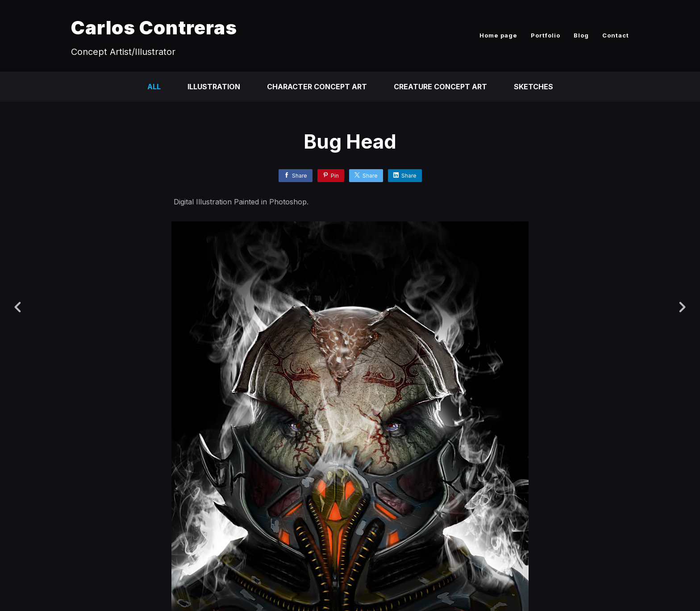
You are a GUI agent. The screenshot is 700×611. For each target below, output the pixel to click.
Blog (581, 35)
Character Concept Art (317, 87)
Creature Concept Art (440, 87)
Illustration (214, 87)
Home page (498, 35)
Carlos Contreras (154, 27)
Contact (616, 35)
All (154, 87)
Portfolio (546, 35)
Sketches (533, 87)
